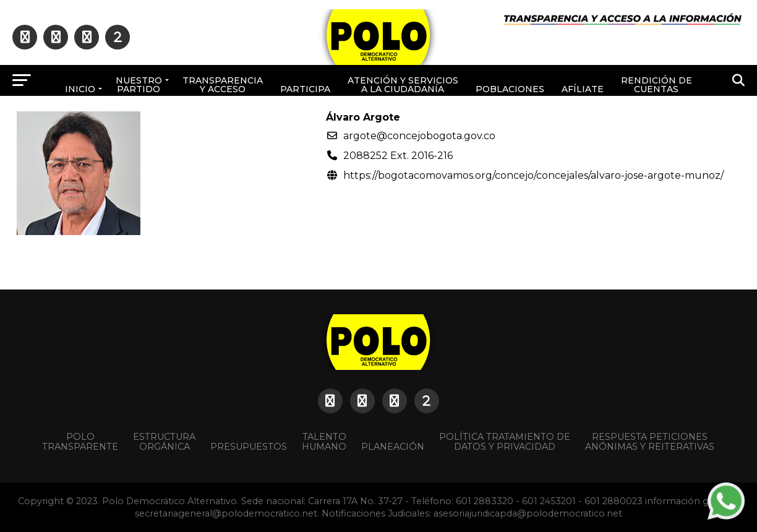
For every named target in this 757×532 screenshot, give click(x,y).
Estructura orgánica (164, 442)
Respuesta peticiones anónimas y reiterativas (650, 442)
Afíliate (583, 89)
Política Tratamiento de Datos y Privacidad (505, 442)
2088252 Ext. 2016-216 (398, 156)
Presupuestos (249, 447)
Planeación (393, 447)
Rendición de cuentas (656, 85)
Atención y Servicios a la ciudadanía (403, 85)
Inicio (80, 89)
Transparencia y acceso (223, 85)
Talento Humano (324, 442)
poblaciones (510, 89)
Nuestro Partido (139, 85)
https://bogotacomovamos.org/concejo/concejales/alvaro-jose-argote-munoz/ (533, 175)
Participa (305, 89)
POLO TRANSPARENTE (80, 442)
